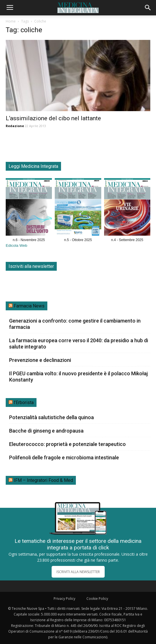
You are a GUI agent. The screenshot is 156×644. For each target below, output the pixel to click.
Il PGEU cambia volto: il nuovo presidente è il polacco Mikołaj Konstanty (78, 377)
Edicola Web (17, 245)
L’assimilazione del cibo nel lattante (53, 118)
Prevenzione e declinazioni (40, 360)
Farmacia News (29, 306)
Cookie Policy (97, 599)
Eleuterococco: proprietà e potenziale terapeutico (67, 444)
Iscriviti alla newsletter (31, 266)
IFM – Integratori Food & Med (43, 480)
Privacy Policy (64, 599)
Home (11, 21)
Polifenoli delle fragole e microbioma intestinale (64, 457)
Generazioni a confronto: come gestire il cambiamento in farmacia (75, 324)
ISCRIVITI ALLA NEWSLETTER (78, 572)
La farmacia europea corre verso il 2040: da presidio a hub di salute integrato (79, 344)
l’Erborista (24, 402)
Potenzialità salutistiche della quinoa (51, 417)
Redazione (15, 126)
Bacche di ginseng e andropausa (46, 431)
